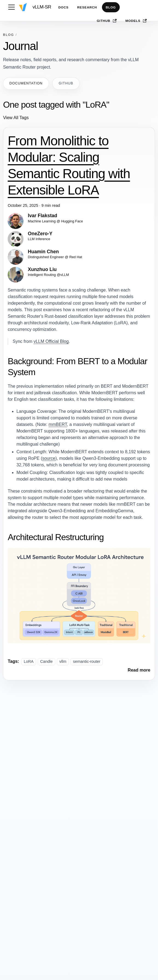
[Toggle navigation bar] (11, 7)
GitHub (107, 21)
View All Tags (16, 118)
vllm (63, 661)
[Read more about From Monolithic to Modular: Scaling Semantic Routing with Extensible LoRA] (139, 670)
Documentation (26, 83)
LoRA (29, 661)
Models (136, 21)
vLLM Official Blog (51, 341)
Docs (64, 7)
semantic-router (87, 661)
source (49, 458)
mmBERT (58, 424)
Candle (46, 661)
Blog (111, 7)
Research (87, 7)
